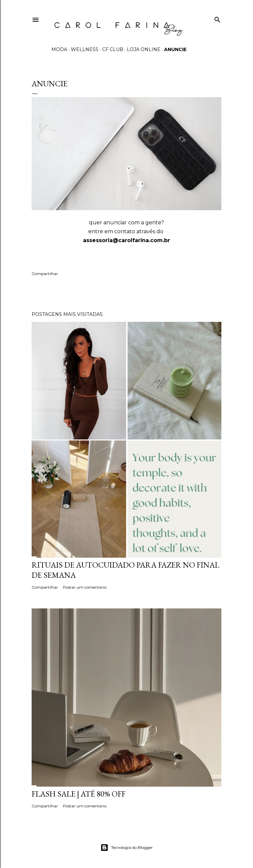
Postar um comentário (85, 587)
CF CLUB (113, 49)
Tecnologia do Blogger (127, 848)
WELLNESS (85, 49)
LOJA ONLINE (144, 49)
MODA (59, 49)
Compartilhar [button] (45, 274)
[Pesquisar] (217, 18)
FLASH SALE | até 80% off (79, 794)
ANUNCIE (175, 49)
